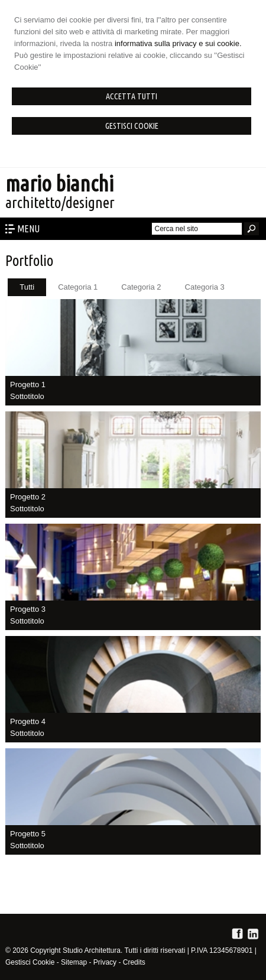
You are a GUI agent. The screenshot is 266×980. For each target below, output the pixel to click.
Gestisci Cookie (132, 126)
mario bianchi (59, 184)
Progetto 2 (28, 497)
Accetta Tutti (132, 96)
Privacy (105, 962)
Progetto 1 (28, 384)
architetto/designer (60, 202)
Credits (134, 962)
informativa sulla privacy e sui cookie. (178, 43)
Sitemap (74, 962)
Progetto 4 (28, 721)
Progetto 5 (28, 834)
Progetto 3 (28, 609)
